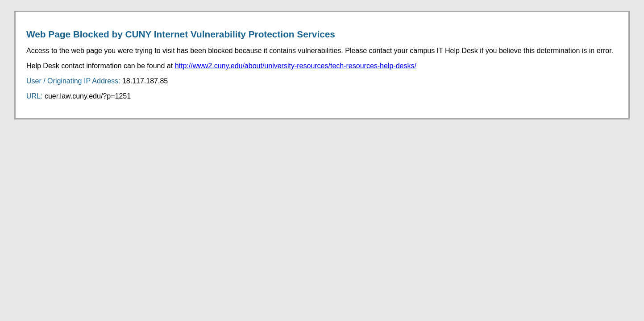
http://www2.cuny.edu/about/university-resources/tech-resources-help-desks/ (296, 66)
